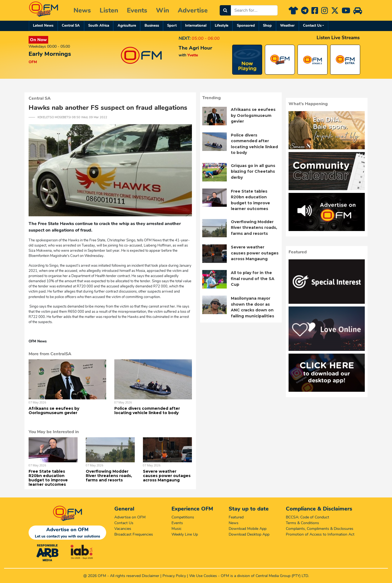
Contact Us (312, 26)
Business (152, 26)
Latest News (43, 26)
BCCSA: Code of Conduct (307, 517)
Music (177, 529)
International (196, 26)
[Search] (225, 10)
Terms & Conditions (302, 523)
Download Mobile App (248, 529)
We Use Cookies (203, 576)
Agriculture (127, 26)
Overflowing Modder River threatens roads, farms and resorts (109, 476)
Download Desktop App (249, 534)
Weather (287, 26)
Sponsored (246, 26)
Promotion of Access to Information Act (320, 534)
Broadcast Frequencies (134, 534)
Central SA (71, 26)
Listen (109, 10)
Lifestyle (222, 26)
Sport (172, 26)
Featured (236, 517)
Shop (267, 26)
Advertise (193, 10)
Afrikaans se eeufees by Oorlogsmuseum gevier (54, 411)
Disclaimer (151, 576)
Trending (212, 98)
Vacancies (123, 529)
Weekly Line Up (185, 534)
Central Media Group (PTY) (278, 576)
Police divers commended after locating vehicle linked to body (147, 411)
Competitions (183, 517)
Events (137, 10)
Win (163, 10)
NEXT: (185, 38)
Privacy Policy (174, 576)
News (82, 10)
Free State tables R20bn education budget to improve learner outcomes (48, 478)
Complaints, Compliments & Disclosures (320, 529)
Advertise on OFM (130, 517)
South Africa (99, 26)
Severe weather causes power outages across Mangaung (167, 476)
